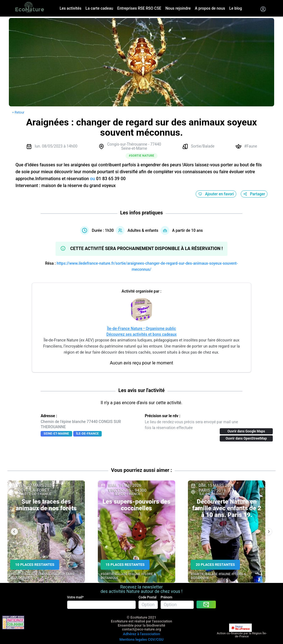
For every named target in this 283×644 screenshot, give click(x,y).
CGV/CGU (156, 639)
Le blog (236, 8)
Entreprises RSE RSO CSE (139, 8)
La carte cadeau (99, 8)
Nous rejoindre (178, 8)
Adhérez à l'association (141, 634)
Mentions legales (133, 639)
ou (93, 179)
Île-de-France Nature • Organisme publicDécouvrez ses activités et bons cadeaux (141, 331)
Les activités (71, 8)
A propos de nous (210, 8)
